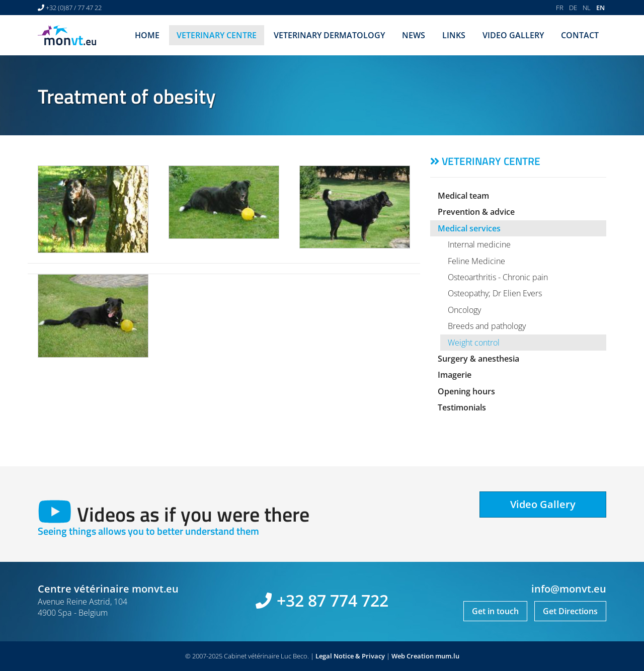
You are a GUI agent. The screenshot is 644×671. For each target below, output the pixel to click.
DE (573, 8)
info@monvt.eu (569, 589)
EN (600, 8)
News (414, 35)
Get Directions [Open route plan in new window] (570, 611)
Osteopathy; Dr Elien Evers (495, 293)
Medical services (469, 228)
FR (560, 8)
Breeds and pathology (487, 326)
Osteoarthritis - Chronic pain (498, 277)
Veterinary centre (217, 35)
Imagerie (455, 375)
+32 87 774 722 (333, 600)
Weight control (474, 343)
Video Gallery (513, 35)
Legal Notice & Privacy (350, 656)
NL (587, 8)
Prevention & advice (476, 212)
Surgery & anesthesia (478, 359)
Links (454, 35)
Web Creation (413, 656)
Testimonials (462, 407)
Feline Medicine (476, 261)
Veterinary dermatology (329, 35)
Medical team (463, 196)
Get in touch (495, 611)
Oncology (464, 310)
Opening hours (466, 391)
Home (147, 35)
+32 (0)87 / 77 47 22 (74, 8)
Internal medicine (479, 244)
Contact (580, 35)
